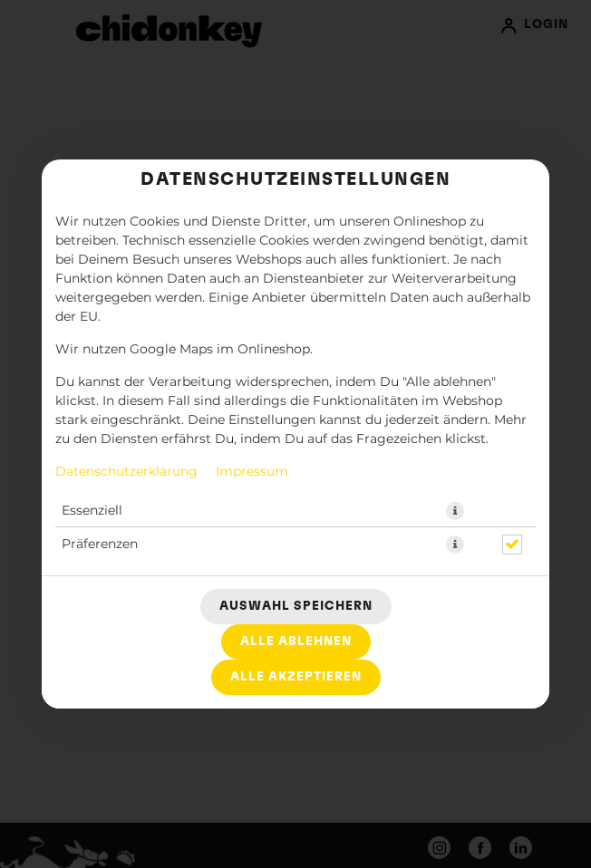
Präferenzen (100, 545)
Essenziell (92, 511)
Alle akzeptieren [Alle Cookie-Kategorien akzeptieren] (296, 677)
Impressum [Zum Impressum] (252, 472)
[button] (455, 511)
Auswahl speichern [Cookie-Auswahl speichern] (296, 606)
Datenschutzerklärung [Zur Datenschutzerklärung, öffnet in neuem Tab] (126, 472)
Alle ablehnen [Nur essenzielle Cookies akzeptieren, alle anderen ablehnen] (296, 641)
